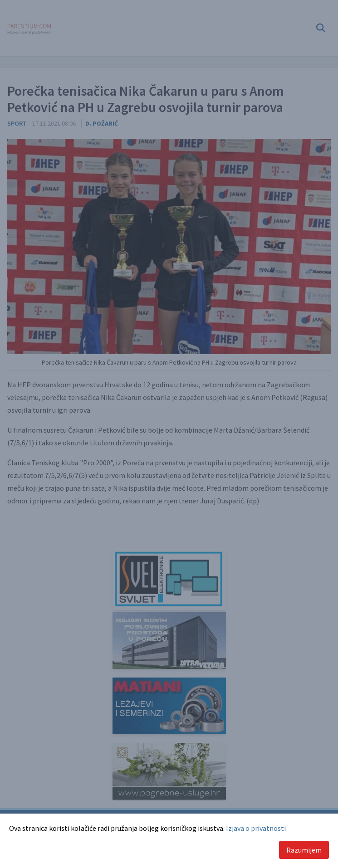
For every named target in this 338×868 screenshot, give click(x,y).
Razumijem (304, 850)
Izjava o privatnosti (256, 828)
